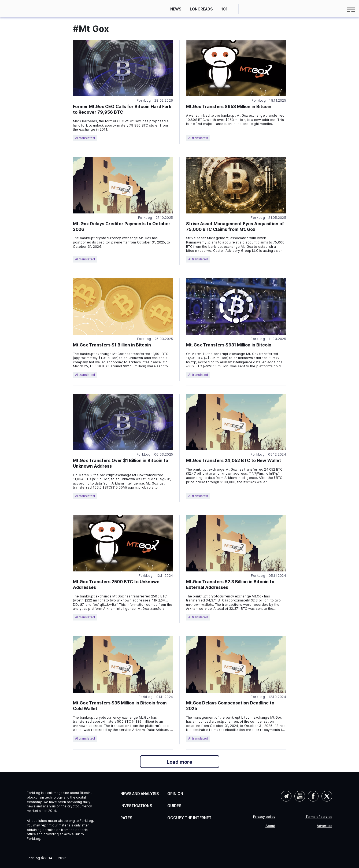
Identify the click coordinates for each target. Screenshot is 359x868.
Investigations (136, 806)
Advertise (324, 826)
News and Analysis (140, 794)
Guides (174, 806)
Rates (126, 818)
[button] (334, 9)
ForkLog (144, 100)
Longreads (201, 9)
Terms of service (319, 817)
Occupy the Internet (189, 818)
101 (224, 9)
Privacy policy (264, 817)
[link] (26, 9)
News (176, 9)
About (270, 826)
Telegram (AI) (286, 796)
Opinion (175, 794)
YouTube (300, 796)
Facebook (313, 796)
